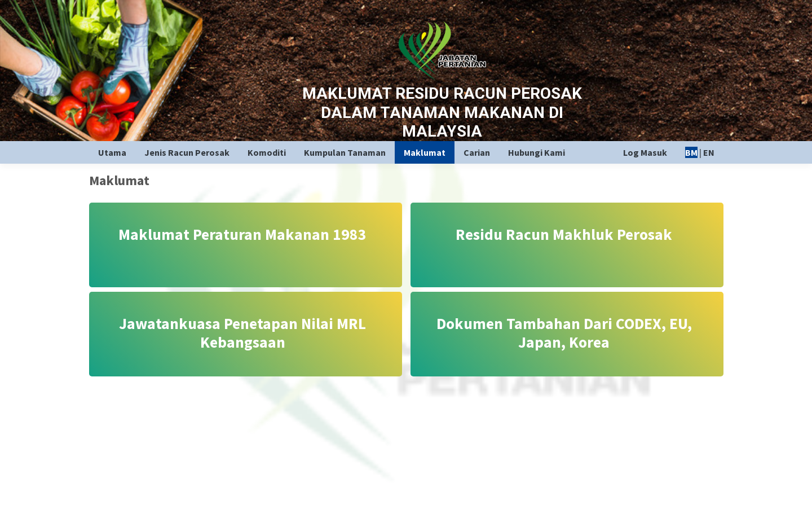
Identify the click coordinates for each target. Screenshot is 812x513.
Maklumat (425, 152)
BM (691, 152)
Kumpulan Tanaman (345, 152)
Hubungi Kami (537, 152)
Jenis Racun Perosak (187, 152)
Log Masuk (645, 152)
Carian (477, 152)
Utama (112, 152)
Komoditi (267, 152)
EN (709, 152)
